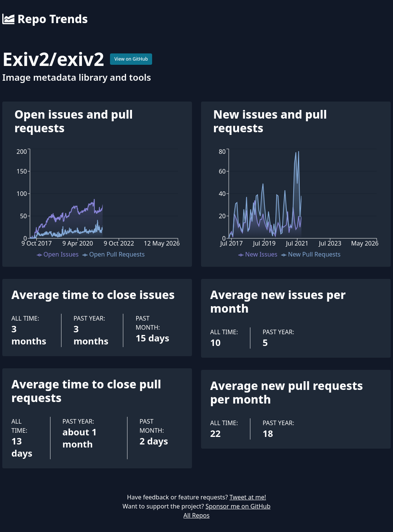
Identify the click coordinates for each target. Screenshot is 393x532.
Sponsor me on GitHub (238, 506)
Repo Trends (45, 19)
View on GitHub (131, 59)
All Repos (197, 515)
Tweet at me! (248, 497)
